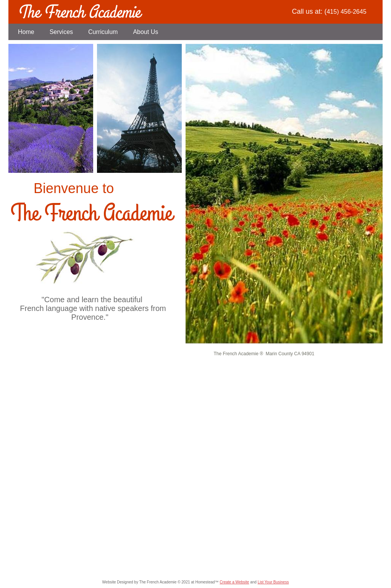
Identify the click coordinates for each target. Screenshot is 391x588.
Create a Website (234, 582)
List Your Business (273, 582)
